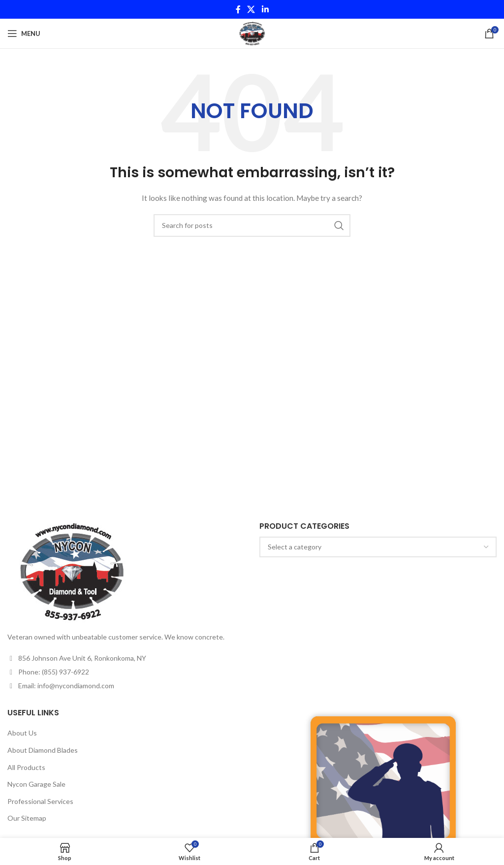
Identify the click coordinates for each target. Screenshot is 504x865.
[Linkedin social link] (265, 9)
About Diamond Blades (43, 750)
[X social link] (251, 9)
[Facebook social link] (238, 9)
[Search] (252, 225)
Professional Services (40, 801)
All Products (26, 767)
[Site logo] (252, 33)
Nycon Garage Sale (36, 784)
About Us (22, 733)
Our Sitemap (27, 818)
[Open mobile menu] (24, 33)
